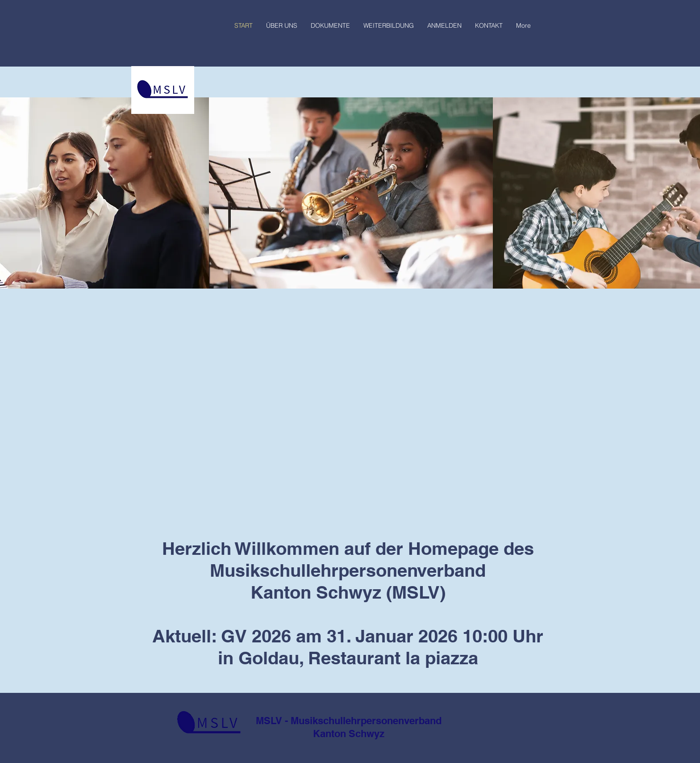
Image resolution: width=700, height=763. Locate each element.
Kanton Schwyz (349, 734)
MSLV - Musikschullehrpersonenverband (349, 721)
